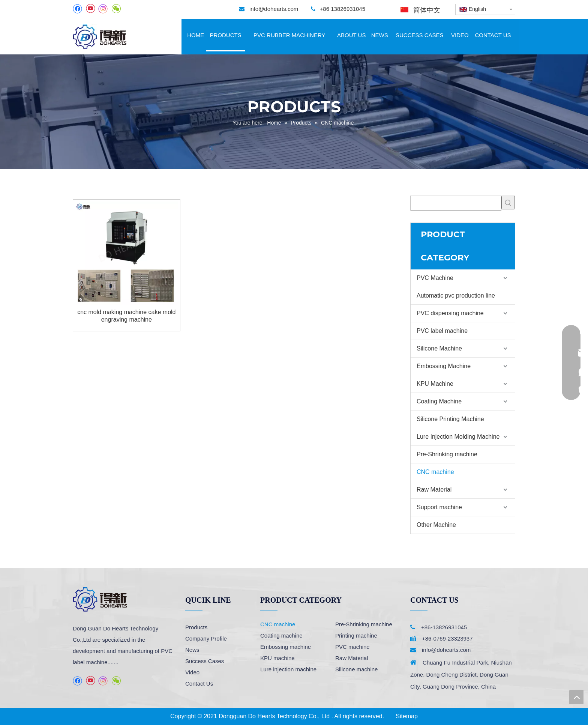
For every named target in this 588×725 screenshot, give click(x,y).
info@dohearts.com (274, 9)
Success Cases (205, 661)
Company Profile (206, 639)
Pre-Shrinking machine (447, 454)
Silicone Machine (439, 348)
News (192, 650)
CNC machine (435, 472)
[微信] (116, 9)
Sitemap (407, 716)
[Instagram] (103, 9)
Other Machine (436, 525)
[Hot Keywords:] (508, 203)
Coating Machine (439, 401)
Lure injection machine (288, 669)
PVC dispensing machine (450, 313)
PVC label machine (442, 331)
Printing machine (356, 636)
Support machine (439, 507)
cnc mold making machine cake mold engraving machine (126, 316)
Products (196, 627)
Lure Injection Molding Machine (458, 437)
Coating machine (281, 636)
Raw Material (434, 490)
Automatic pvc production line (456, 296)
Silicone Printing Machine (450, 419)
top (576, 697)
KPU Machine (435, 384)
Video (192, 672)
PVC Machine (435, 278)
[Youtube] (90, 9)
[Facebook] (77, 9)
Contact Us (199, 684)
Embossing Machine (444, 366)
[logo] (100, 599)
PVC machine (352, 647)
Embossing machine (286, 647)
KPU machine (277, 658)
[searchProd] (456, 203)
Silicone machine (356, 669)
